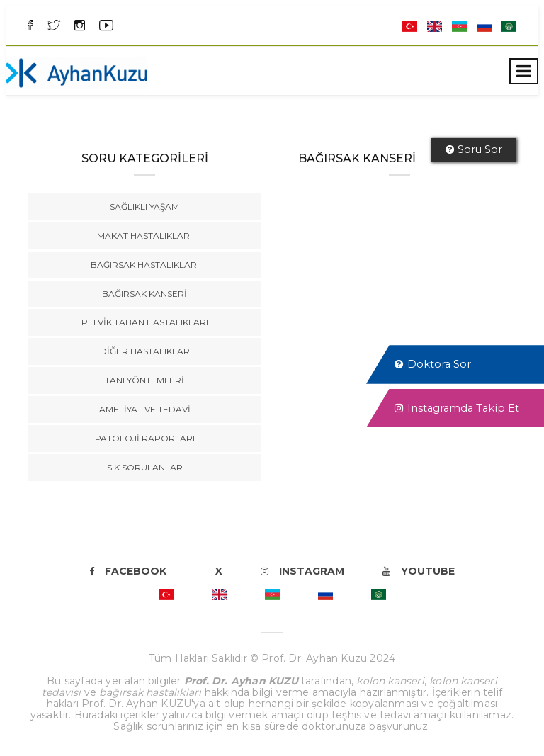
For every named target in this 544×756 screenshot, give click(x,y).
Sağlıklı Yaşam (144, 207)
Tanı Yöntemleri (144, 380)
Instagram (302, 571)
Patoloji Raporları (145, 438)
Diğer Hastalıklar (145, 351)
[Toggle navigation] (524, 71)
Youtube (419, 571)
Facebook (128, 571)
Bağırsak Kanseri (144, 294)
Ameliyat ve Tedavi (145, 409)
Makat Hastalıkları (144, 236)
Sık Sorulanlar (145, 467)
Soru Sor (474, 149)
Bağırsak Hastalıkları (145, 265)
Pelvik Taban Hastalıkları (145, 322)
